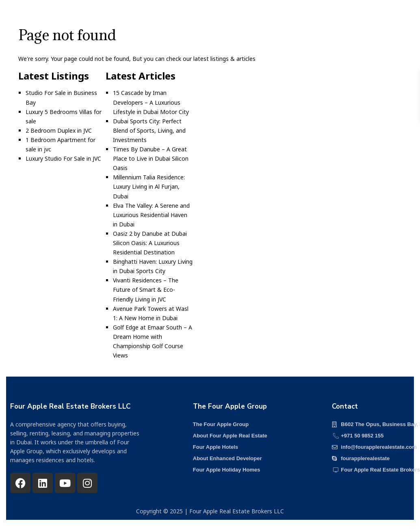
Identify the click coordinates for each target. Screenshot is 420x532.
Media (290, 18)
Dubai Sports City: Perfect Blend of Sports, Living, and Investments (149, 130)
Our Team (252, 18)
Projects (118, 18)
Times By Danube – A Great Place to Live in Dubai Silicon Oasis (151, 158)
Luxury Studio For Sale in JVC (63, 158)
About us (158, 18)
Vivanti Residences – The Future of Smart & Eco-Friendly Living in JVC (146, 290)
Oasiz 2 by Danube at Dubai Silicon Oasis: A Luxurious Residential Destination (150, 243)
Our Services (205, 18)
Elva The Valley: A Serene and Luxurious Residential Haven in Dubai (151, 215)
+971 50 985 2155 (381, 19)
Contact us (329, 18)
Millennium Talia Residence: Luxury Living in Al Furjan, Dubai (149, 186)
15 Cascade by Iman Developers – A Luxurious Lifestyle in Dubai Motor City (151, 102)
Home (83, 18)
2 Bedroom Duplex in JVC (59, 130)
